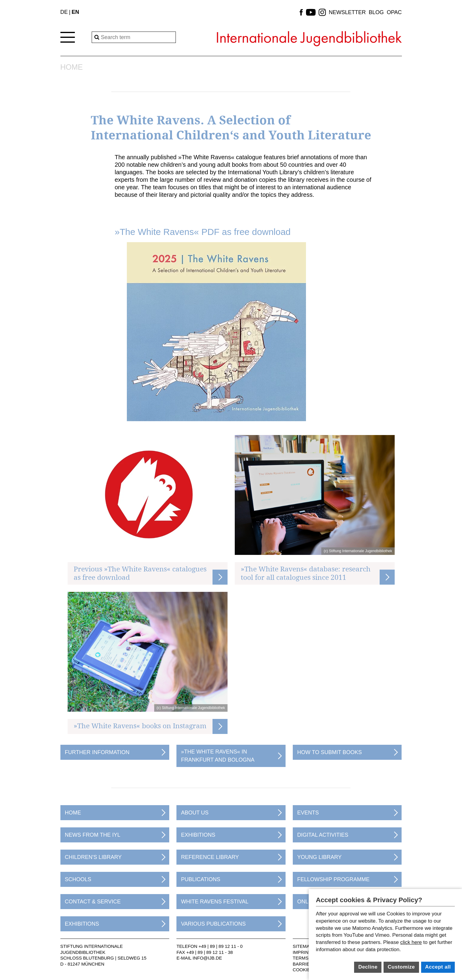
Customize (401, 967)
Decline (368, 967)
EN (75, 12)
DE (64, 12)
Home (72, 67)
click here (411, 942)
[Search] (134, 37)
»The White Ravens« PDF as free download (203, 232)
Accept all (438, 967)
